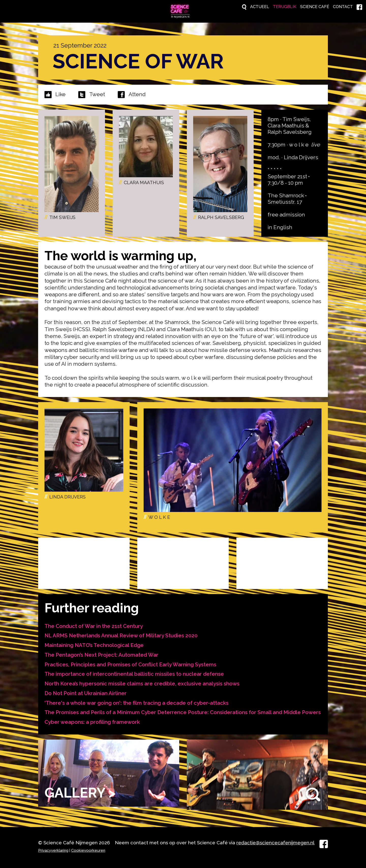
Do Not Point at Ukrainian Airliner (86, 691)
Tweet (97, 93)
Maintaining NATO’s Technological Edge (94, 644)
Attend (132, 94)
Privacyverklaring (53, 850)
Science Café (302, 7)
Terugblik (264, 7)
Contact (337, 7)
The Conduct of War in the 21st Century (94, 625)
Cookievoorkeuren (88, 850)
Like (60, 93)
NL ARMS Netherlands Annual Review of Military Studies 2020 (122, 634)
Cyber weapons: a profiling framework (92, 727)
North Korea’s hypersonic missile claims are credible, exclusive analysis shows (142, 682)
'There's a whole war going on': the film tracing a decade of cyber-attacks (137, 701)
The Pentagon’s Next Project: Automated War (102, 653)
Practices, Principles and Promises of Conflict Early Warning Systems (131, 663)
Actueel (233, 7)
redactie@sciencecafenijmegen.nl (275, 843)
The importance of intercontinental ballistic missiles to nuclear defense (134, 672)
